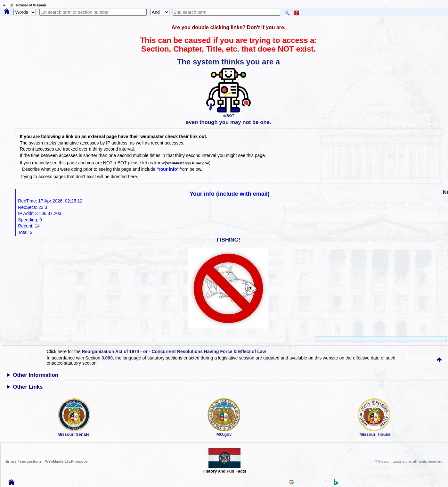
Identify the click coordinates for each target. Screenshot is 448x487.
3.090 (107, 358)
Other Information (36, 375)
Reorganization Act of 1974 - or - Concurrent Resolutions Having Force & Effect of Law (174, 351)
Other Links (28, 387)
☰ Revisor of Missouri (27, 5)
